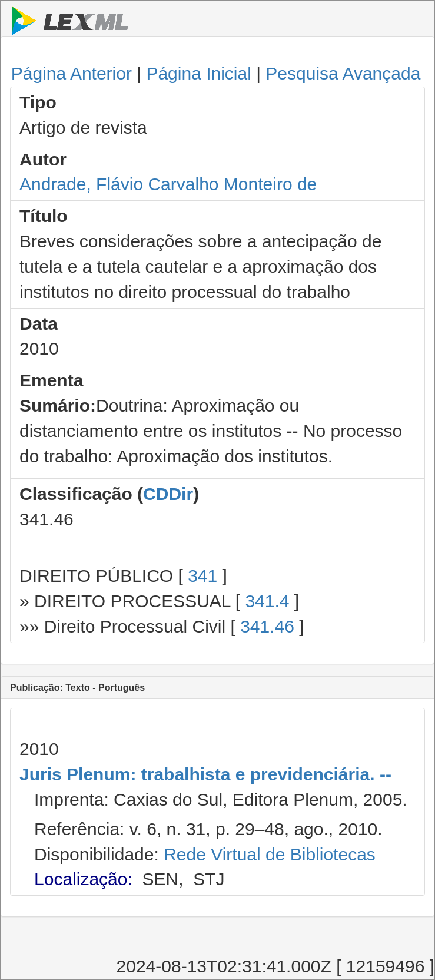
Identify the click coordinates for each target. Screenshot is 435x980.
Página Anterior (72, 73)
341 (202, 576)
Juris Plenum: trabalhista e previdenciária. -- (205, 774)
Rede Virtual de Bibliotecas (270, 854)
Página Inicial (198, 73)
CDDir (168, 494)
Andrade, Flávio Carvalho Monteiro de (168, 184)
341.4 (267, 601)
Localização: (83, 879)
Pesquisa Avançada (343, 73)
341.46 (267, 626)
